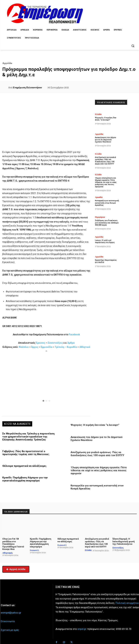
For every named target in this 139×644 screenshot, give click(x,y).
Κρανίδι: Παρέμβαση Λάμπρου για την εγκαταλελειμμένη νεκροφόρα (25, 479)
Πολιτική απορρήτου (127, 603)
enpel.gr (82, 629)
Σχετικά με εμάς (10, 630)
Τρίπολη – (60, 347)
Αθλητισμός (7, 553)
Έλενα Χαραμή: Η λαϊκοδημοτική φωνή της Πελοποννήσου (124, 541)
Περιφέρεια (100, 217)
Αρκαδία (99, 197)
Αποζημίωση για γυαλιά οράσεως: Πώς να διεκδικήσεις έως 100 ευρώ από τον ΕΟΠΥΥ (97, 454)
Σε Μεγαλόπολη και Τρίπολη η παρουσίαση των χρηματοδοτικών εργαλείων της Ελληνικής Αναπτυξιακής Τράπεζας (28, 437)
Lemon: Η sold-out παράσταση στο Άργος (105, 241)
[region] (46, 384)
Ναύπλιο (24, 347)
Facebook (74, 334)
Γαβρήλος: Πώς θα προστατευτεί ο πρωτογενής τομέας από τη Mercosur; (26, 453)
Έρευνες (41, 343)
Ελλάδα (98, 114)
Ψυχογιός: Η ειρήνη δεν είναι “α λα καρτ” (95, 425)
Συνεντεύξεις (55, 343)
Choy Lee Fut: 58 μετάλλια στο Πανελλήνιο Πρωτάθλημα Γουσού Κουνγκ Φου (13, 544)
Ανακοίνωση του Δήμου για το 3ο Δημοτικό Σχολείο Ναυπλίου (106, 140)
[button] (133, 46)
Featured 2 (34, 550)
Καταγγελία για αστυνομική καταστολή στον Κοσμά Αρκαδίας (107, 203)
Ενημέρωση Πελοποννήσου (27, 87)
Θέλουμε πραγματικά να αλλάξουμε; (24, 466)
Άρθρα (71, 343)
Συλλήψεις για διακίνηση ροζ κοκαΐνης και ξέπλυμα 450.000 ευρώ (107, 223)
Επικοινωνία (8, 621)
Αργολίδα (7, 63)
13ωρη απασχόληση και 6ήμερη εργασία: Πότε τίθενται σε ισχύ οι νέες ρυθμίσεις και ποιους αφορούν (99, 470)
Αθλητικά (85, 347)
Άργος (35, 347)
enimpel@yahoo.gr (11, 613)
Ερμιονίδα (47, 347)
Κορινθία (72, 347)
